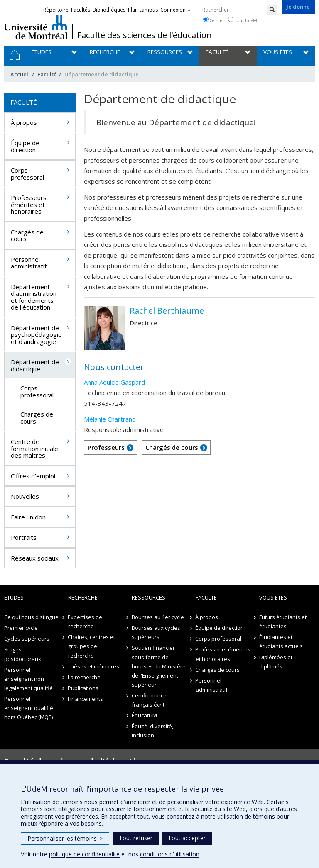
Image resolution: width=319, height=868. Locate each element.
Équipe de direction (25, 146)
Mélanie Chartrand (110, 419)
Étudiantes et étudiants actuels (281, 641)
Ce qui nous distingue (31, 617)
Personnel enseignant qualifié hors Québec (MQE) (29, 708)
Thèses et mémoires (94, 666)
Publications (83, 688)
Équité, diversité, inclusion (152, 731)
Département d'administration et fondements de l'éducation (34, 297)
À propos (24, 122)
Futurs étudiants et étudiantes (283, 622)
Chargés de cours (172, 447)
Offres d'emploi (33, 476)
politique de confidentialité (84, 854)
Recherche (83, 597)
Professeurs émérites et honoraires (29, 204)
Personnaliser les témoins (65, 838)
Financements (86, 699)
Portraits (24, 537)
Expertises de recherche (85, 622)
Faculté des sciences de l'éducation (145, 35)
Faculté (47, 74)
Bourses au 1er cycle (158, 617)
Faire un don (28, 517)
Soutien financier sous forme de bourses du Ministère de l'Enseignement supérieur (159, 666)
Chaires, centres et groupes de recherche (92, 646)
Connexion (175, 10)
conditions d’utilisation (170, 854)
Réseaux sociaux (35, 558)
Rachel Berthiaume (167, 311)
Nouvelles (25, 496)
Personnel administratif (29, 263)
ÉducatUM (144, 715)
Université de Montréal (36, 27)
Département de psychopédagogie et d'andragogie (36, 335)
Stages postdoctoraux (23, 654)
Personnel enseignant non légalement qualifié (28, 679)
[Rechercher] (272, 10)
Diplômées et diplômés (276, 662)
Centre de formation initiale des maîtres (34, 448)
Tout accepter (187, 838)
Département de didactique (35, 365)
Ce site (213, 20)
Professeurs (106, 447)
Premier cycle (21, 628)
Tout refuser (136, 838)
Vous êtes (273, 597)
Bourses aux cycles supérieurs (156, 632)
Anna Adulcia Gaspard (114, 382)
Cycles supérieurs (27, 639)
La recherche (85, 677)
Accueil (20, 74)
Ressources (148, 597)
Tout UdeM (243, 20)
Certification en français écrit (151, 700)
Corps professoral (27, 174)
